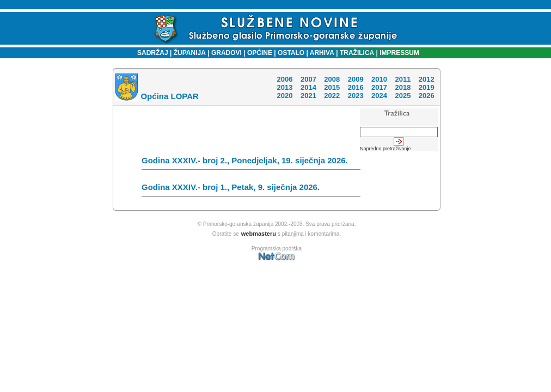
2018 (403, 87)
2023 (356, 96)
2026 (427, 96)
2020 (284, 96)
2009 (356, 79)
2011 (403, 79)
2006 (284, 79)
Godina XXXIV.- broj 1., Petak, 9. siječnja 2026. (251, 189)
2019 (427, 87)
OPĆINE (260, 53)
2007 (308, 79)
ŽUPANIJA (190, 53)
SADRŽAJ (150, 53)
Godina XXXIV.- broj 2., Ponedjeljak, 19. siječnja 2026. (251, 163)
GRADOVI (226, 53)
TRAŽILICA (356, 53)
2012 (427, 79)
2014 (308, 87)
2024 (379, 96)
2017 (379, 87)
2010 (379, 79)
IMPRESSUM (399, 53)
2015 (332, 87)
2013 (284, 87)
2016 (356, 87)
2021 (308, 96)
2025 (403, 96)
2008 (332, 79)
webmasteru (259, 234)
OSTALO (291, 53)
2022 (332, 96)
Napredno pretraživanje (385, 149)
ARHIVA (321, 53)
